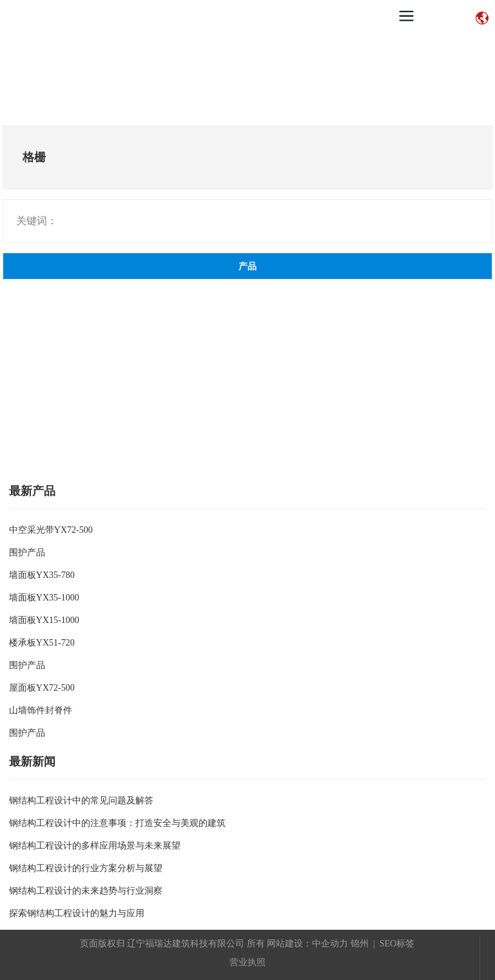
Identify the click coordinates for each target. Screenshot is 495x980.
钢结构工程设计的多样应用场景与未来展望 (95, 846)
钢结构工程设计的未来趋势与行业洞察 (86, 891)
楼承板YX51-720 (42, 643)
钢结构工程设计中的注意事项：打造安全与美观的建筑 (117, 823)
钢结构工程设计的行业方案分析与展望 (86, 868)
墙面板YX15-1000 (44, 620)
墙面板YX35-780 (42, 575)
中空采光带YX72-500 (51, 530)
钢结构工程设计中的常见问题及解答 (81, 801)
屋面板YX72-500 (42, 688)
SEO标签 (397, 944)
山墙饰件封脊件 (41, 710)
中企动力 (330, 944)
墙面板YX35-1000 (44, 598)
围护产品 (27, 552)
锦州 (360, 944)
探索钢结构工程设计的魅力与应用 (77, 913)
